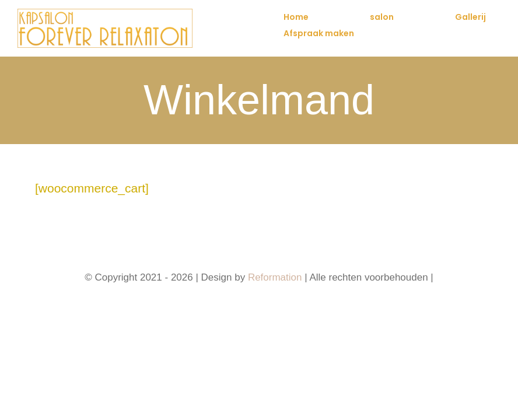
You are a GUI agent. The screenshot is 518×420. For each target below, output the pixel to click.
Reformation (276, 277)
